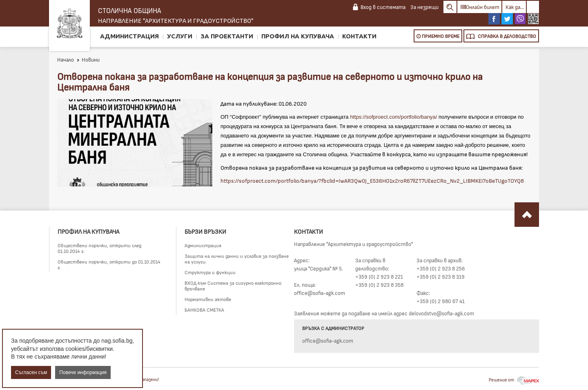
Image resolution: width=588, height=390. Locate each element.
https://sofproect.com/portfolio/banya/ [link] (393, 117)
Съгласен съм (31, 372)
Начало (66, 60)
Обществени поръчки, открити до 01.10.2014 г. (109, 264)
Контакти (359, 36)
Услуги (180, 36)
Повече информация (83, 372)
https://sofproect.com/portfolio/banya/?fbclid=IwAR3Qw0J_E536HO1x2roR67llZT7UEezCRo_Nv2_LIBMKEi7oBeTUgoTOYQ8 (372, 181)
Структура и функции (210, 272)
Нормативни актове (208, 299)
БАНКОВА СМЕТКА (204, 310)
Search (450, 7)
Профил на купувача (298, 36)
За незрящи (424, 7)
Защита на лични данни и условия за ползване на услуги (237, 259)
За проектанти (227, 36)
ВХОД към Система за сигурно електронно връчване (233, 286)
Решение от (514, 380)
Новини (88, 60)
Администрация (129, 36)
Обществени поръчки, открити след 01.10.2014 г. (99, 248)
